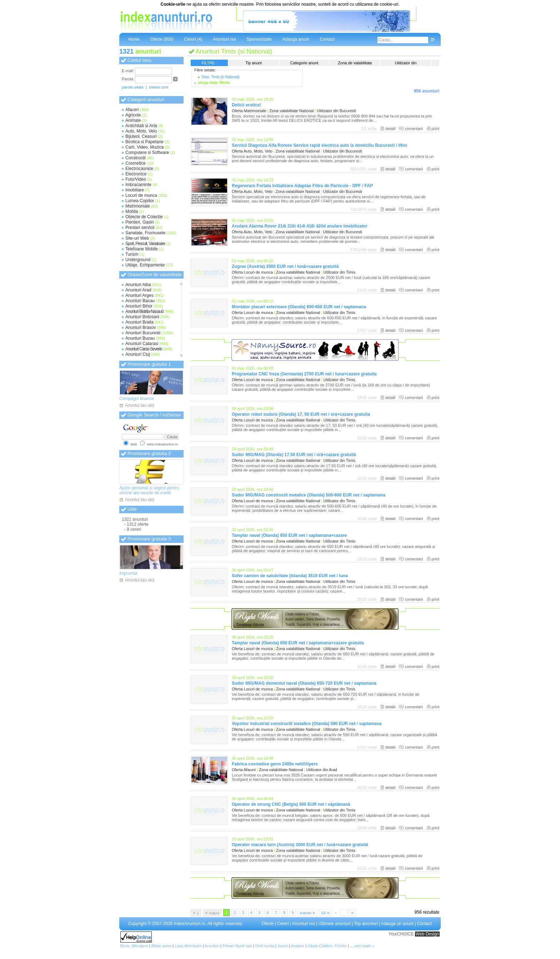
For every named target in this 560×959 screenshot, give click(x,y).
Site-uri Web (137, 238)
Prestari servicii (140, 228)
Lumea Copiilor (140, 201)
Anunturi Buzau (140, 338)
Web (134, 444)
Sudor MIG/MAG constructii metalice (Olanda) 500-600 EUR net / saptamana (309, 495)
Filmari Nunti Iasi (237, 946)
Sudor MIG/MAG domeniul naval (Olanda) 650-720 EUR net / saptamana (304, 683)
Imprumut (128, 573)
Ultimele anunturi (335, 924)
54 (326, 913)
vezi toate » (364, 946)
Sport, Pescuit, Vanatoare (145, 244)
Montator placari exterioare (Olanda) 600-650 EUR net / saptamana (299, 307)
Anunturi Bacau (140, 301)
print (436, 129)
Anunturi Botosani (142, 317)
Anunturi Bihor (139, 306)
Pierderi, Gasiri (139, 222)
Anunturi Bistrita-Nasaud (144, 311)
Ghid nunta (265, 946)
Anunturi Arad (138, 290)
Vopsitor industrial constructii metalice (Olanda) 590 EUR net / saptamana (307, 724)
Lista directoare (188, 946)
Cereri (283, 924)
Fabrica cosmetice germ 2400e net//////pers (275, 764)
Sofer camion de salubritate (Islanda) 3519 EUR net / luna (290, 576)
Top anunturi (366, 924)
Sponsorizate (259, 39)
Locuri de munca (141, 195)
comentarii (414, 129)
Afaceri (132, 110)
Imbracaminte (138, 185)
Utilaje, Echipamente (145, 265)
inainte (307, 913)
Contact (327, 39)
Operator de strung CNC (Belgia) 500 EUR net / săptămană (291, 804)
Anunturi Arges (139, 295)
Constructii (136, 158)
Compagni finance (137, 399)
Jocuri (283, 946)
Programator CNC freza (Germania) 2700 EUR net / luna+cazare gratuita (304, 374)
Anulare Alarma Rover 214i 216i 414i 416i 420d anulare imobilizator (300, 226)
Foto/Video (136, 179)
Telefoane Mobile (142, 249)
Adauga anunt (296, 39)
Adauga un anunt (397, 924)
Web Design (427, 934)
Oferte (268, 924)
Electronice (136, 174)
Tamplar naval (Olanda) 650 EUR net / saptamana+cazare (289, 535)
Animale (133, 120)
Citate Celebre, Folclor (327, 946)
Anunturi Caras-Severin (144, 349)
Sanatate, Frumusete (145, 233)
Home (134, 39)
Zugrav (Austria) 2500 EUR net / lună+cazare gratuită (285, 266)
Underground (138, 260)
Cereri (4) (193, 39)
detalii (391, 129)
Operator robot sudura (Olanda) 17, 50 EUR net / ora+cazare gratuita (301, 414)
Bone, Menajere (134, 946)
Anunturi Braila (139, 322)
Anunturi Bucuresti (143, 333)
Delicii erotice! (246, 105)
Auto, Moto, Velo (141, 131)
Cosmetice (136, 163)
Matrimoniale (138, 206)
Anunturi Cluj (138, 354)
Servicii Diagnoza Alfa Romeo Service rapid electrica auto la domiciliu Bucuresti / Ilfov (319, 145)
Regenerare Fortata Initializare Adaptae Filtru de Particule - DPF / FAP (302, 186)
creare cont (159, 87)
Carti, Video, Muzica (144, 147)
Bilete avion (162, 946)
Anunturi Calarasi (142, 344)
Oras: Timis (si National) (221, 77)
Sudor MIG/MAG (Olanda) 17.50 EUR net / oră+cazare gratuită (294, 455)
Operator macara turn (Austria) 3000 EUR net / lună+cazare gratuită (300, 845)
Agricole (133, 115)
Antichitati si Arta (141, 126)
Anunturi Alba (138, 285)
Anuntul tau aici (140, 405)
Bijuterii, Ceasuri (141, 136)
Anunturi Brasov (141, 328)
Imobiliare (135, 190)
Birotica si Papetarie (144, 142)
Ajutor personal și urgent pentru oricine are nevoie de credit (149, 490)
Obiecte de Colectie (144, 217)
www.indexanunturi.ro (162, 444)
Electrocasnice (139, 169)
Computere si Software (147, 153)
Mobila (132, 211)
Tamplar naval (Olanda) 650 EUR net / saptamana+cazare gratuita (298, 643)
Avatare (298, 946)
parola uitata (133, 87)
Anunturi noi (224, 39)
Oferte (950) (162, 39)
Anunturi (212, 946)
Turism (132, 254)
